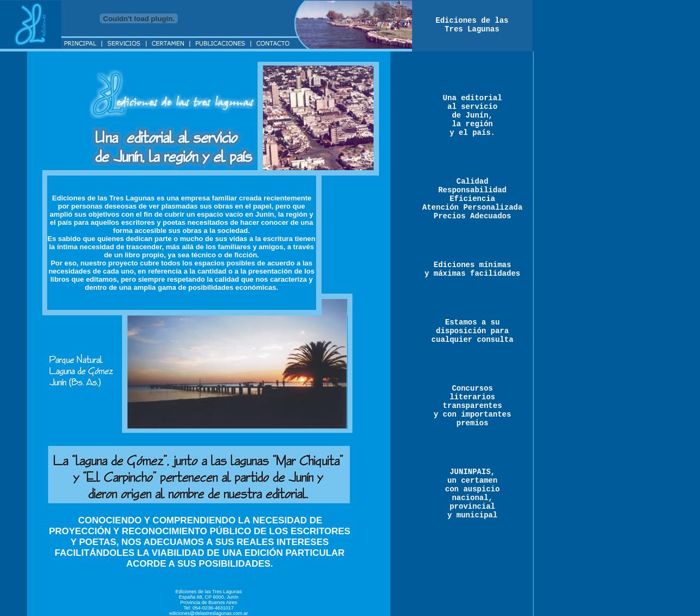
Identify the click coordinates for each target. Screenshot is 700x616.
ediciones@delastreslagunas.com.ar (208, 613)
